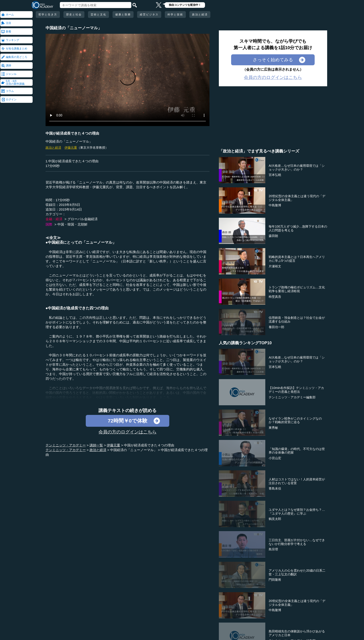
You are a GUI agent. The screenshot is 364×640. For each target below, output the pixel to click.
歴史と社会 (74, 15)
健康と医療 (123, 15)
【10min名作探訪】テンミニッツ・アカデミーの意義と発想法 (296, 390)
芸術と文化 (98, 15)
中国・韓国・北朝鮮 (72, 224)
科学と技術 (175, 15)
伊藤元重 (71, 148)
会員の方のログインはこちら (128, 432)
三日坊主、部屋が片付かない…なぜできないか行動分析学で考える (297, 542)
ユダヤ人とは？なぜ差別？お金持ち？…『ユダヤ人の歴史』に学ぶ (297, 512)
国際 (49, 224)
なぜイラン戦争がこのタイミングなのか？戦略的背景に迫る (295, 420)
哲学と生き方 (48, 15)
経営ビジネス (149, 15)
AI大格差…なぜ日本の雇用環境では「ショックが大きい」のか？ (297, 168)
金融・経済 (54, 219)
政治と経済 (200, 15)
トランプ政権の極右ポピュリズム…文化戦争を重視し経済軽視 (297, 289)
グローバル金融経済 (83, 219)
